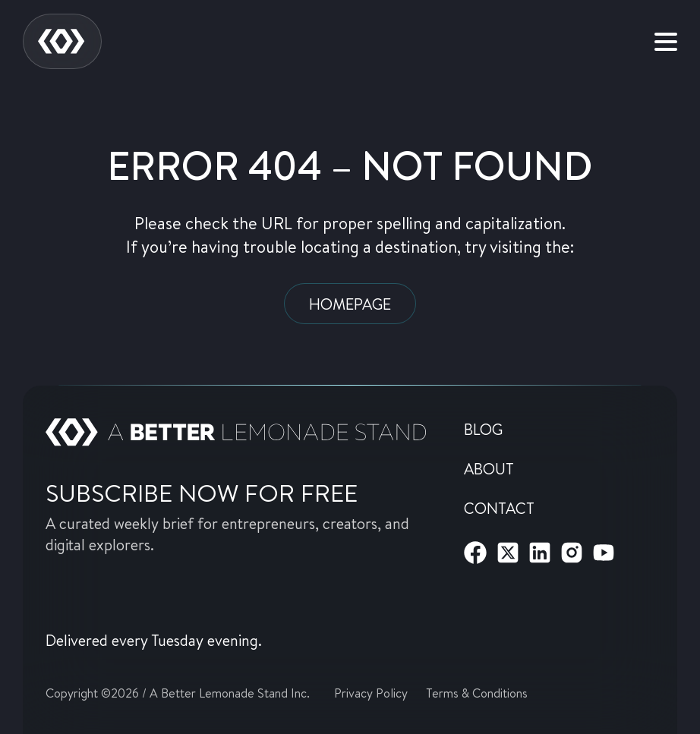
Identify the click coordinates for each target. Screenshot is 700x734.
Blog (483, 429)
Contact (499, 508)
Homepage (350, 304)
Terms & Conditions (477, 693)
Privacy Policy (371, 693)
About (489, 468)
